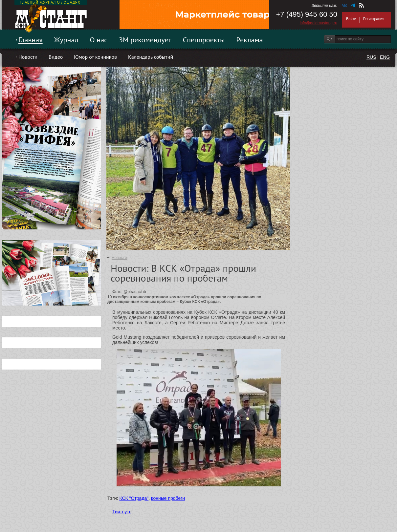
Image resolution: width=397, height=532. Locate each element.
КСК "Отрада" (134, 498)
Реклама (250, 40)
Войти (351, 19)
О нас (99, 40)
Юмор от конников (95, 57)
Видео (56, 57)
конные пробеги (168, 498)
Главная (31, 40)
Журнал (66, 40)
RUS (371, 57)
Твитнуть (122, 512)
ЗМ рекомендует (145, 40)
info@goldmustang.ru (319, 23)
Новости (28, 57)
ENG (385, 57)
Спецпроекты (204, 40)
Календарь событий (151, 57)
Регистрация (374, 19)
